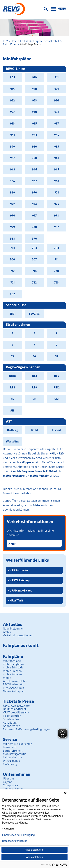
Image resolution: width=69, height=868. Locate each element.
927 (12, 112)
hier (38, 505)
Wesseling (13, 442)
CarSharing (10, 764)
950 (34, 147)
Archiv (7, 632)
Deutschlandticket (15, 709)
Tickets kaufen (12, 716)
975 (57, 204)
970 (34, 193)
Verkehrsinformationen (18, 635)
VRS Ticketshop (20, 580)
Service (10, 740)
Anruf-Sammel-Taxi (15, 681)
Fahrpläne (9, 44)
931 (57, 112)
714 (34, 271)
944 (34, 135)
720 (56, 271)
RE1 (34, 376)
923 (34, 101)
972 (12, 204)
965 (56, 170)
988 (12, 239)
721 (13, 283)
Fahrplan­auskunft (21, 645)
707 (34, 260)
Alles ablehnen (34, 857)
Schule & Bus (11, 719)
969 (12, 193)
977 (34, 216)
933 (12, 124)
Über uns (9, 779)
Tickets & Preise (18, 701)
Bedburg (13, 430)
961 (56, 158)
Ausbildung (10, 723)
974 (34, 204)
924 (56, 101)
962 (13, 170)
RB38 (13, 376)
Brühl (34, 430)
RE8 (13, 388)
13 (13, 356)
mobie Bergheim (23, 471)
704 (57, 248)
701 (13, 248)
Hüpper (26, 462)
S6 (12, 399)
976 (13, 216)
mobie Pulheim (40, 476)
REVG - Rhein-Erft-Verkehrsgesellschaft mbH (31, 41)
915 (12, 89)
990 (34, 239)
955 (57, 147)
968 (57, 181)
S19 (12, 411)
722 (34, 283)
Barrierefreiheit (13, 751)
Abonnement (11, 726)
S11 (34, 399)
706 (12, 260)
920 (34, 89)
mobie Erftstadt (48, 471)
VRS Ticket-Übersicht (16, 713)
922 (12, 101)
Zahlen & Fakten (13, 789)
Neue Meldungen (14, 629)
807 (12, 294)
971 (57, 193)
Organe (8, 782)
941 (13, 135)
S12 (56, 399)
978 (56, 216)
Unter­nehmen (17, 774)
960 (34, 158)
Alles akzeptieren (34, 850)
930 (34, 112)
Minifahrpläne (12, 661)
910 (34, 77)
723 (56, 283)
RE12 (57, 388)
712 (13, 271)
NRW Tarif (16, 601)
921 (57, 89)
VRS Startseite (19, 570)
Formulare (10, 747)
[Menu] (58, 9)
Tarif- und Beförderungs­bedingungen (26, 729)
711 (56, 260)
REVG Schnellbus (13, 688)
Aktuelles (12, 624)
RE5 (57, 376)
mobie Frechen (12, 671)
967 (34, 181)
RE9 (34, 388)
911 (57, 77)
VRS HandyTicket (21, 591)
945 (56, 135)
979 (13, 227)
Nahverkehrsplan (14, 691)
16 (34, 356)
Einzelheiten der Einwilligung (18, 835)
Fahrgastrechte (13, 757)
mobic (7, 678)
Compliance (10, 785)
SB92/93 (34, 314)
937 (57, 124)
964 (34, 170)
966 (12, 181)
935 (34, 124)
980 (34, 227)
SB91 (13, 314)
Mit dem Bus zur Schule (17, 744)
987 (56, 227)
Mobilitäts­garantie (15, 754)
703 (34, 248)
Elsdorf (57, 430)
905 (12, 77)
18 (57, 356)
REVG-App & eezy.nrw (17, 706)
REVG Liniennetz (13, 684)
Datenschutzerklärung (15, 841)
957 (12, 158)
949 (12, 147)
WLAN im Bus (11, 761)
